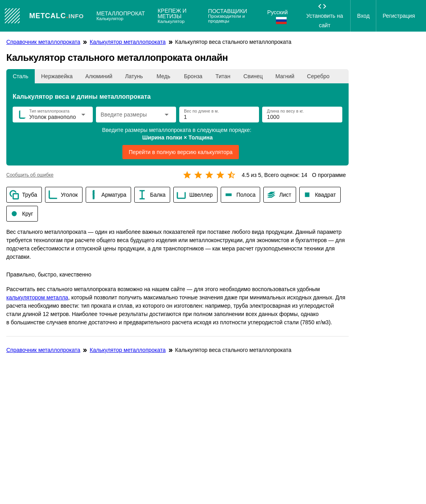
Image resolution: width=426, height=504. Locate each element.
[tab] (21, 76)
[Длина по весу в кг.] (301, 115)
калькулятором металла (37, 297)
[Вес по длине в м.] (219, 115)
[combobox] (130, 117)
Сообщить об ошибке (30, 175)
